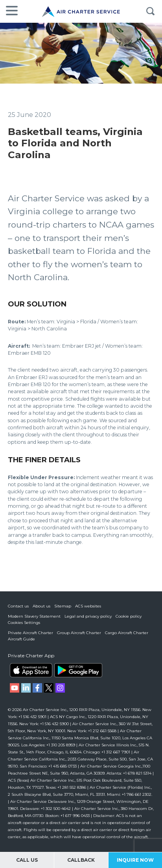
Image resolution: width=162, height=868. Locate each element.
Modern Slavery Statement (34, 616)
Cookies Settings (24, 623)
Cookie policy (129, 616)
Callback (81, 860)
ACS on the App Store (31, 670)
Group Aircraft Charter (79, 633)
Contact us (18, 606)
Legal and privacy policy (88, 616)
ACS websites (88, 606)
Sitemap (63, 606)
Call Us (27, 860)
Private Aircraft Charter (30, 633)
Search (150, 11)
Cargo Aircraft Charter (127, 633)
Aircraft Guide (21, 639)
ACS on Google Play (78, 670)
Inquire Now (135, 860)
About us (41, 606)
